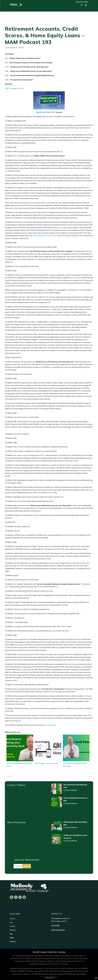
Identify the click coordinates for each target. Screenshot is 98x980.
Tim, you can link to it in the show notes (45, 236)
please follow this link (49, 725)
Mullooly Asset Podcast (44, 112)
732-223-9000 (55, 926)
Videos (12, 938)
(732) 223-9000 (82, 2)
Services (13, 919)
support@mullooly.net (58, 930)
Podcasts (21, 48)
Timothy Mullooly (12, 48)
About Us (13, 930)
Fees (11, 922)
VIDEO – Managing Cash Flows (14, 88)
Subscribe (27, 866)
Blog (11, 934)
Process (12, 926)
